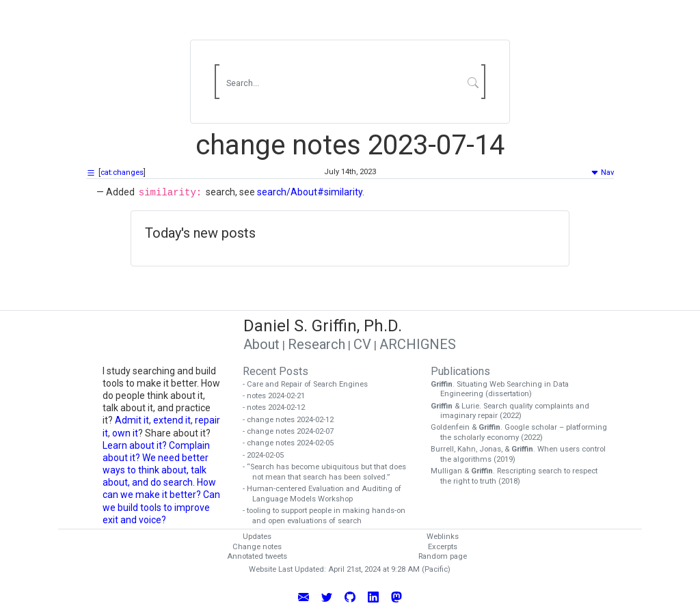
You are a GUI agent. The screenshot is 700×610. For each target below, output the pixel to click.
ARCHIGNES (418, 344)
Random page (443, 556)
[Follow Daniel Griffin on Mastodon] (396, 596)
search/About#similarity (310, 192)
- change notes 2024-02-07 (293, 431)
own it (125, 433)
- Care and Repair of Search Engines (310, 384)
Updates (257, 537)
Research (317, 344)
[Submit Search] (473, 82)
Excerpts (443, 547)
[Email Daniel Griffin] (304, 596)
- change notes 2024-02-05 (293, 443)
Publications (460, 371)
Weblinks (443, 537)
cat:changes (122, 172)
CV (362, 344)
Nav (602, 172)
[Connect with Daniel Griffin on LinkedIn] (373, 596)
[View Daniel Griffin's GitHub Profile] (350, 596)
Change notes (257, 547)
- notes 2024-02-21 (279, 396)
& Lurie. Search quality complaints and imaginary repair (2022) (515, 411)
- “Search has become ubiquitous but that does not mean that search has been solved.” (329, 472)
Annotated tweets (257, 556)
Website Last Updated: (287, 569)
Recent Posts (275, 371)
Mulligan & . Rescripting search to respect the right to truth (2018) (519, 476)
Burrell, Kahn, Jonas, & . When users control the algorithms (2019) (523, 454)
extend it (172, 420)
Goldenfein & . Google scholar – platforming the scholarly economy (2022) (524, 432)
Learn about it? (135, 445)
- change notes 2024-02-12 (293, 420)
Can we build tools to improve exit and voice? (161, 507)
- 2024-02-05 (268, 455)
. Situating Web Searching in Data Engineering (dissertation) (504, 389)
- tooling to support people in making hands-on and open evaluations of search (329, 516)
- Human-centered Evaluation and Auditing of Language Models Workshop (327, 494)
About (261, 344)
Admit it (132, 420)
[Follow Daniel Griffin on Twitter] (327, 596)
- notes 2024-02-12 (279, 407)
